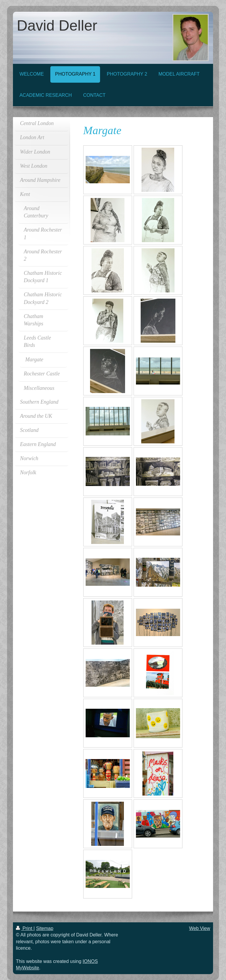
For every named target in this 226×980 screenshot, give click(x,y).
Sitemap (45, 928)
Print (25, 928)
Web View (200, 928)
